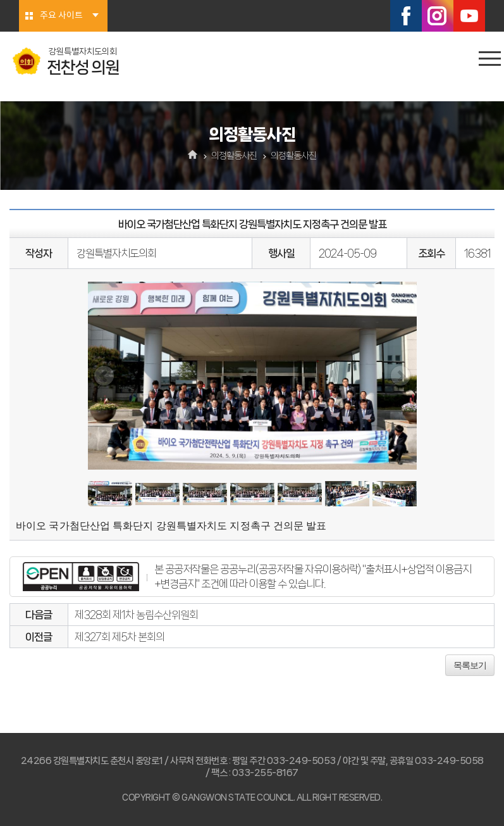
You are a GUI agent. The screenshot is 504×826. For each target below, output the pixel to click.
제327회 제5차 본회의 (120, 637)
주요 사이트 (61, 16)
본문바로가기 (0, 0)
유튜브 (469, 16)
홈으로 (193, 156)
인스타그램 (438, 16)
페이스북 (406, 16)
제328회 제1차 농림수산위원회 (136, 615)
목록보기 (470, 665)
